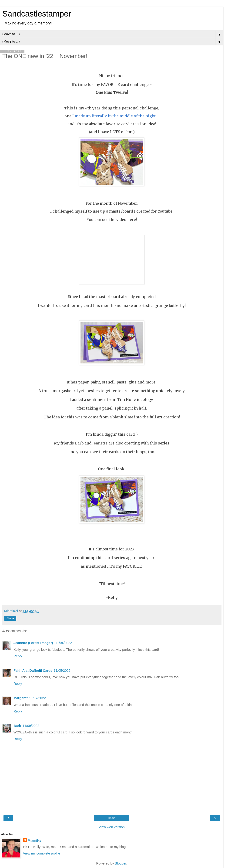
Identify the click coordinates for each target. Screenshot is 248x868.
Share (10, 618)
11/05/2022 (62, 671)
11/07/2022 (37, 698)
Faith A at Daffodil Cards (33, 671)
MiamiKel (35, 841)
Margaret (21, 698)
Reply (18, 656)
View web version (112, 827)
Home (112, 818)
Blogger (121, 863)
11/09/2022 (31, 726)
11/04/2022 (64, 643)
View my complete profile (42, 853)
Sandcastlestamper (37, 14)
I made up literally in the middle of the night (114, 116)
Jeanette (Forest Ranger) (34, 643)
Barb (17, 726)
